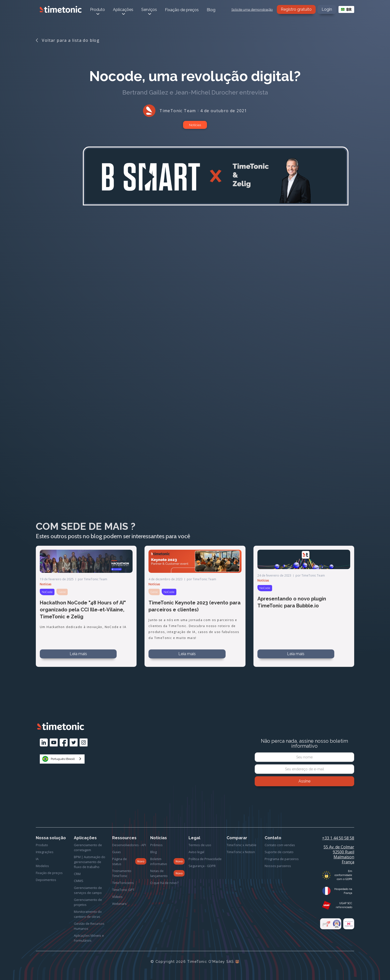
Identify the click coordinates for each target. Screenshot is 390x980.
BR (346, 9)
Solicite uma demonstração (252, 9)
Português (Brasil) (58, 759)
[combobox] (346, 9)
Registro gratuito (296, 9)
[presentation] (304, 800)
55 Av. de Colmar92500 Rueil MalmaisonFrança (339, 854)
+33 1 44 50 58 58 (338, 838)
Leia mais (78, 654)
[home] (61, 9)
